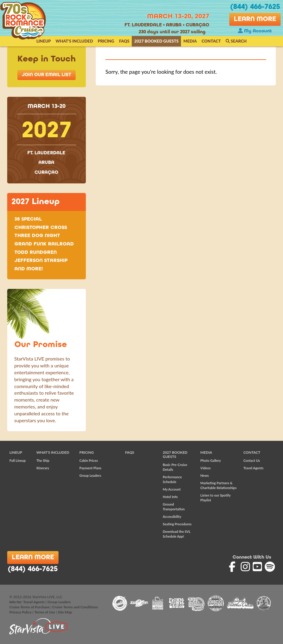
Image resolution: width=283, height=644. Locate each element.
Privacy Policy (20, 612)
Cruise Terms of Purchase (29, 607)
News (205, 475)
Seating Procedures (177, 524)
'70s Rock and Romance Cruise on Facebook (234, 567)
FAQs (124, 41)
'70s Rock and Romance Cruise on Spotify (270, 567)
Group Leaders (90, 475)
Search (236, 41)
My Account (255, 31)
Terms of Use (45, 612)
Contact (211, 41)
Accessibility (172, 516)
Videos (206, 468)
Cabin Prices (88, 460)
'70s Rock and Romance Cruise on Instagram (246, 567)
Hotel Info (170, 497)
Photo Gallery (211, 460)
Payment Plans (90, 468)
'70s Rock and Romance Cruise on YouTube (258, 567)
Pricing (106, 41)
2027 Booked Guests (156, 41)
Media (190, 41)
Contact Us (252, 460)
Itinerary (43, 468)
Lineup (44, 41)
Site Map (65, 612)
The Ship (43, 460)
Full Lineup (18, 460)
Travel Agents (253, 468)
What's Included (74, 41)
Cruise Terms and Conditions (75, 607)
